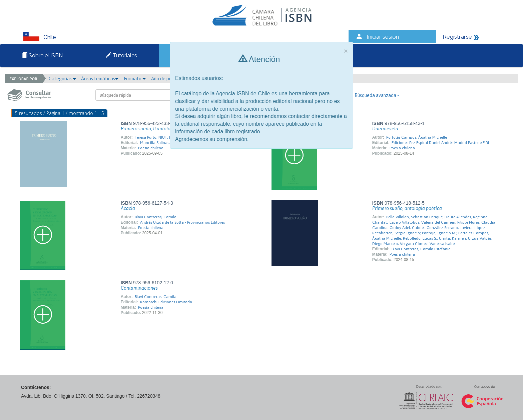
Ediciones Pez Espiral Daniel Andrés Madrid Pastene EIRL (441, 143)
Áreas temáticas (100, 79)
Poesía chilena (151, 148)
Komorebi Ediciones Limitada (166, 302)
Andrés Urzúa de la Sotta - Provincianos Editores (182, 222)
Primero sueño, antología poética (407, 208)
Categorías (62, 79)
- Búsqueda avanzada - (375, 95)
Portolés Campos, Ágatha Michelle (417, 137)
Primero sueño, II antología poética (157, 129)
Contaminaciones (139, 288)
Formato (135, 79)
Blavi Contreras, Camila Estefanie (421, 249)
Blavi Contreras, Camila (156, 217)
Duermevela (385, 129)
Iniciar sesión (383, 37)
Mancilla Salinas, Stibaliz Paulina (169, 143)
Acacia (128, 208)
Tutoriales (122, 55)
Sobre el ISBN (42, 55)
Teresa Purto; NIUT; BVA (155, 137)
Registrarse (457, 37)
